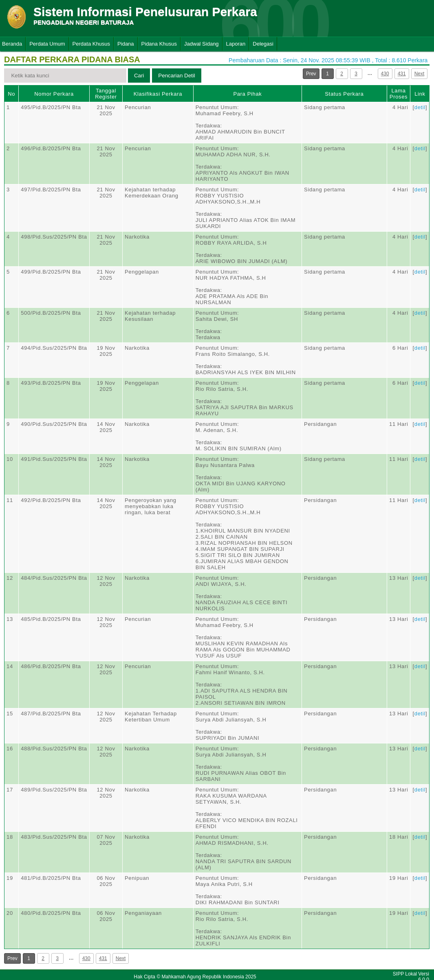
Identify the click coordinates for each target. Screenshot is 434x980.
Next (420, 74)
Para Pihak (247, 94)
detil (420, 107)
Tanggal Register (106, 94)
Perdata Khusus (91, 44)
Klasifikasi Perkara (158, 94)
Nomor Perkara (54, 94)
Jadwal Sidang (202, 44)
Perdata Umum (47, 44)
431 (402, 74)
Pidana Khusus (159, 44)
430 (385, 74)
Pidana (126, 44)
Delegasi (263, 44)
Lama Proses (399, 94)
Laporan (236, 44)
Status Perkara (344, 94)
